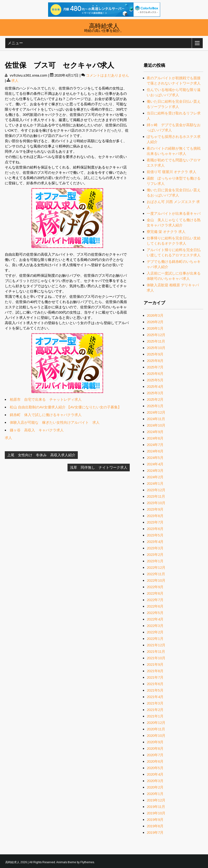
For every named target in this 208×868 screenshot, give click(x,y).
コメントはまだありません (107, 75)
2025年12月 (156, 335)
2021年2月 (155, 710)
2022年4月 (155, 619)
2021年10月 (156, 658)
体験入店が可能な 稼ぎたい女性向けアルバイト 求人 (55, 422)
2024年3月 (155, 471)
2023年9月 (155, 509)
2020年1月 (155, 794)
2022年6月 (155, 606)
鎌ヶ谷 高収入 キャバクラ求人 (37, 430)
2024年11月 (156, 419)
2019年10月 (156, 813)
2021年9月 (155, 664)
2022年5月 (155, 613)
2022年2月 (155, 632)
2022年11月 (156, 574)
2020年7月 (155, 755)
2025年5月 (155, 380)
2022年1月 (155, 639)
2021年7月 (155, 677)
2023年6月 (155, 529)
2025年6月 (155, 374)
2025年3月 (155, 393)
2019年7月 (155, 832)
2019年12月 (156, 800)
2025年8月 (155, 361)
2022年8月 (155, 593)
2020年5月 (155, 768)
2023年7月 (155, 522)
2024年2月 (155, 477)
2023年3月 (155, 548)
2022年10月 (156, 580)
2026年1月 (155, 328)
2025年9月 (155, 354)
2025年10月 (156, 348)
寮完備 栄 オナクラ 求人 (166, 232)
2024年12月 (156, 412)
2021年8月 (155, 671)
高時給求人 (104, 25)
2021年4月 (155, 697)
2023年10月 (156, 503)
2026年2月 (155, 322)
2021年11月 (156, 651)
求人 (15, 81)
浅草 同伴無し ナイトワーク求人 (99, 467)
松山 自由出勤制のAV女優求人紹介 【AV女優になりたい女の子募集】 (66, 407)
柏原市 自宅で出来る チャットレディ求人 (46, 399)
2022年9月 (155, 587)
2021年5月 (155, 690)
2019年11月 (156, 807)
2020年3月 (155, 781)
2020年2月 (155, 787)
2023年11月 (156, 496)
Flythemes (87, 862)
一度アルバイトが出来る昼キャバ (174, 213)
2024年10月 (156, 425)
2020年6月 (155, 761)
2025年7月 (155, 367)
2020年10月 (156, 736)
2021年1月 (155, 716)
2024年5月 (155, 458)
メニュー (15, 43)
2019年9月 (155, 820)
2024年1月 (155, 483)
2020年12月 (156, 723)
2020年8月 (155, 748)
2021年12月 (156, 645)
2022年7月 (155, 600)
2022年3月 (155, 626)
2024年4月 (155, 464)
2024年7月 (155, 445)
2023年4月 (155, 542)
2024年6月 (155, 451)
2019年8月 (155, 826)
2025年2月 (155, 399)
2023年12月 (156, 490)
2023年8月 (155, 516)
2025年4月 (155, 386)
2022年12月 (156, 567)
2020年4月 (155, 774)
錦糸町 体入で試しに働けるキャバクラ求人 (46, 415)
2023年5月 (155, 535)
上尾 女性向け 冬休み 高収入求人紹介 (41, 455)
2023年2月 (155, 555)
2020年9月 (155, 742)
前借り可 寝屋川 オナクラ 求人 (171, 172)
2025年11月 (156, 341)
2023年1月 (155, 561)
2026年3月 (155, 315)
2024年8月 (155, 438)
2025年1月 (155, 406)
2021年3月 (155, 703)
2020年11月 (156, 729)
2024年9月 (155, 432)
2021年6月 (155, 684)
